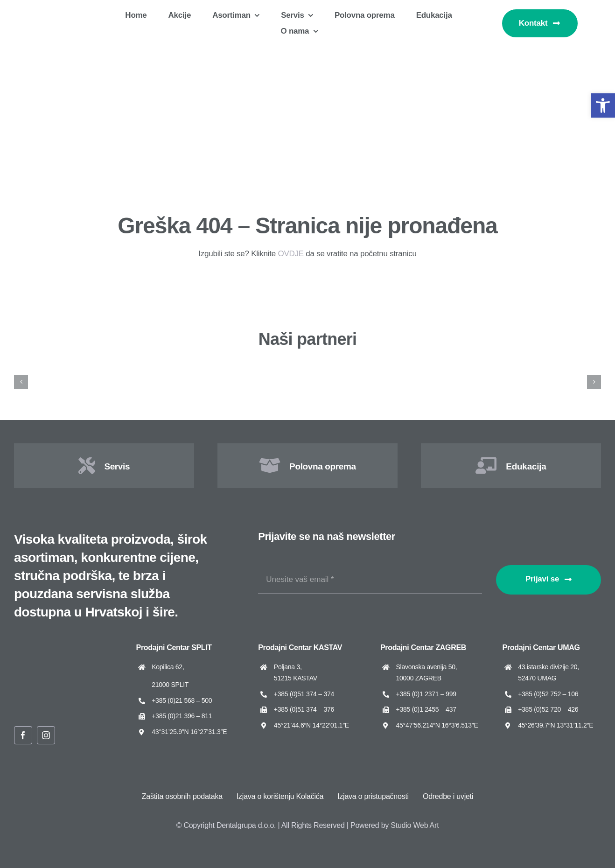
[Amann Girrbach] (55, 368)
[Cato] (358, 368)
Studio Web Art (415, 825)
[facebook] (23, 735)
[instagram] (46, 735)
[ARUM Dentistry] (156, 368)
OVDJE (290, 254)
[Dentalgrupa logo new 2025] (70, 12)
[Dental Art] (560, 368)
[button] (603, 105)
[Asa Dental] (257, 368)
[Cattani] (459, 368)
